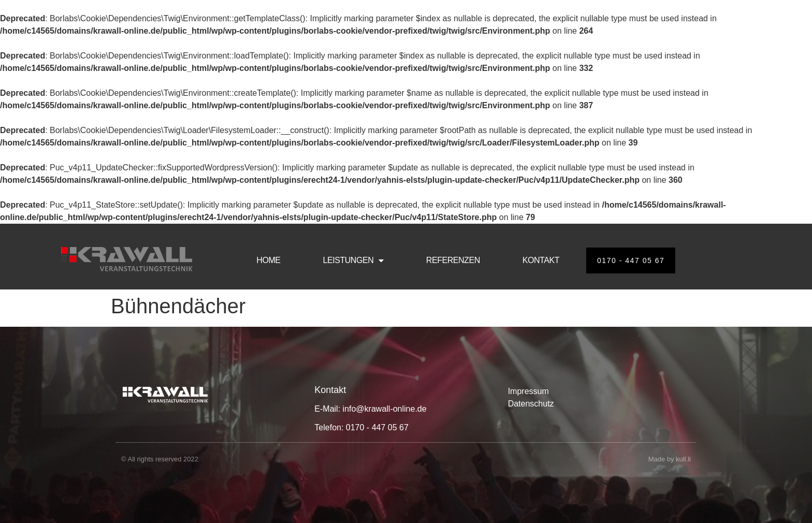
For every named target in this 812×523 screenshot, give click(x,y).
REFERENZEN (453, 260)
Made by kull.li (670, 459)
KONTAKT (541, 260)
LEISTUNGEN (353, 260)
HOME (268, 260)
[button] (23, 500)
